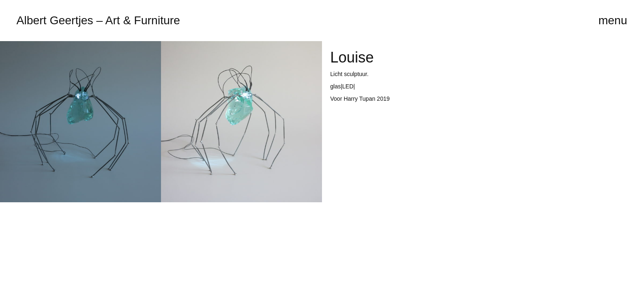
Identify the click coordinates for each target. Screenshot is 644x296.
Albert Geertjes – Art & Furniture (98, 20)
